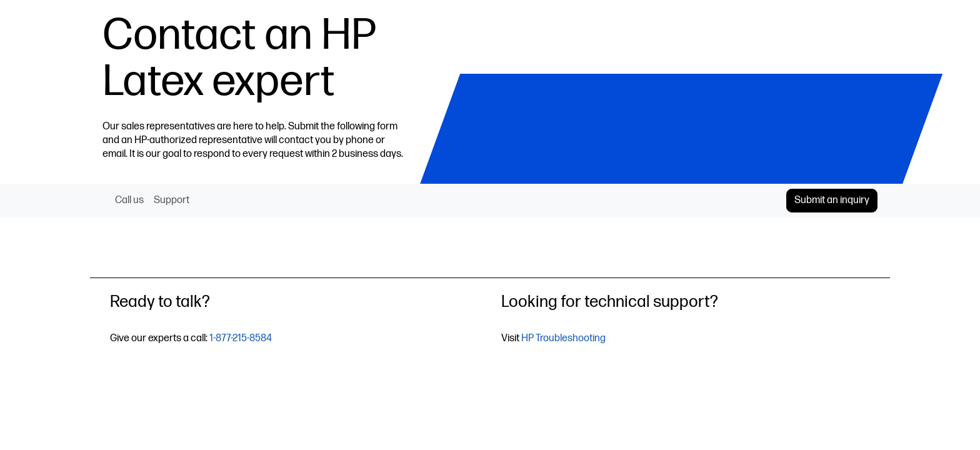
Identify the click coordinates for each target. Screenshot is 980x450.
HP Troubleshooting (563, 338)
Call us (129, 200)
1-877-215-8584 (241, 338)
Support (172, 200)
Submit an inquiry (832, 200)
